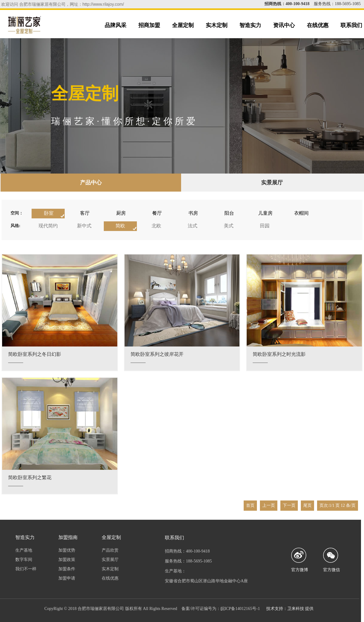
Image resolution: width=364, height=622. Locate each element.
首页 (250, 505)
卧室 (49, 213)
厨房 (121, 213)
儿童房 (265, 213)
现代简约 (48, 226)
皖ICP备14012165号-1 (240, 609)
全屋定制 (183, 25)
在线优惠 (318, 25)
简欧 (120, 226)
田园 (265, 226)
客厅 (85, 213)
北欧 (156, 226)
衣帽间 (301, 213)
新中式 (84, 226)
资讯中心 (284, 25)
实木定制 (217, 25)
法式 (193, 226)
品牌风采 (116, 25)
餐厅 (157, 213)
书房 (193, 213)
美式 (229, 226)
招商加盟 (149, 25)
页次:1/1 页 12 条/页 (338, 505)
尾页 (307, 505)
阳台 (229, 213)
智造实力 (250, 25)
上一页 (269, 505)
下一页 (289, 505)
